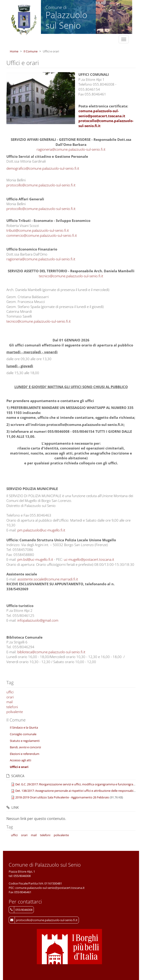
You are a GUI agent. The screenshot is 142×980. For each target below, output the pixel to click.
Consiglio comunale (23, 734)
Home (14, 51)
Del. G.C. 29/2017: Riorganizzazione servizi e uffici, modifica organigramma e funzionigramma (78, 784)
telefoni (12, 707)
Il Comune (31, 51)
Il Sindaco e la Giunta (24, 727)
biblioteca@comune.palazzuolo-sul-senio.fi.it (51, 652)
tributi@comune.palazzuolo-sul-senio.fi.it (38, 230)
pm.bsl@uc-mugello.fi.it (35, 559)
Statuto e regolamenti (25, 741)
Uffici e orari (19, 767)
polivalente (15, 712)
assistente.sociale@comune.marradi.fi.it (48, 579)
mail (9, 702)
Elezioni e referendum (25, 754)
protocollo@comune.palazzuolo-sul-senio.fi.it (41, 185)
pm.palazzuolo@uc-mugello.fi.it (41, 530)
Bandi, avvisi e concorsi (25, 747)
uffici (10, 692)
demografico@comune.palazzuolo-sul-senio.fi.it (43, 168)
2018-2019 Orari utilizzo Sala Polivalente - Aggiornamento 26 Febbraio (62, 797)
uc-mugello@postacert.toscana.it (89, 559)
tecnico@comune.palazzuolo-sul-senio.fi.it (71, 276)
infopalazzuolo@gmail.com (38, 620)
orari (10, 697)
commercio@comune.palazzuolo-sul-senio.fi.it (42, 235)
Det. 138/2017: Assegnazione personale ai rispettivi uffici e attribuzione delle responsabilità (76, 791)
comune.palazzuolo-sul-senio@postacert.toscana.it (102, 113)
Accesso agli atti (20, 760)
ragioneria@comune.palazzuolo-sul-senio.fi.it (71, 149)
